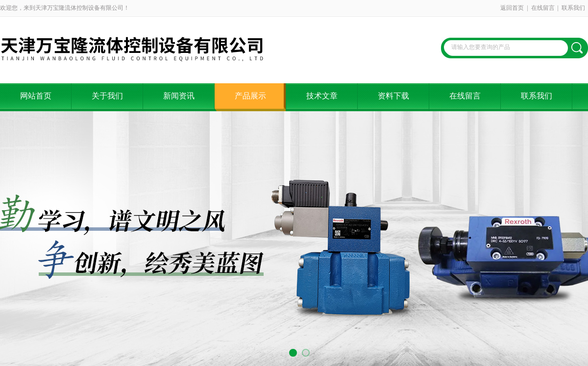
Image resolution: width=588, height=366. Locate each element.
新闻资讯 (179, 96)
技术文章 (322, 96)
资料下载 (393, 96)
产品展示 (250, 96)
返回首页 (512, 8)
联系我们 (573, 8)
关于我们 (107, 96)
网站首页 (36, 96)
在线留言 (543, 8)
